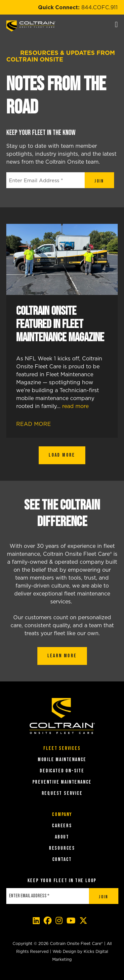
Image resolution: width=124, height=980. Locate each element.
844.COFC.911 (100, 7)
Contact (62, 859)
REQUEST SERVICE (62, 793)
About (62, 837)
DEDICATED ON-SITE (62, 771)
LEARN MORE (62, 656)
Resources (62, 848)
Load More (62, 455)
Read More (39, 424)
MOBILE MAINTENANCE (62, 760)
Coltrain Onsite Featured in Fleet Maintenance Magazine (60, 325)
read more (75, 406)
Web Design (64, 951)
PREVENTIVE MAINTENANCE (62, 782)
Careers (62, 826)
